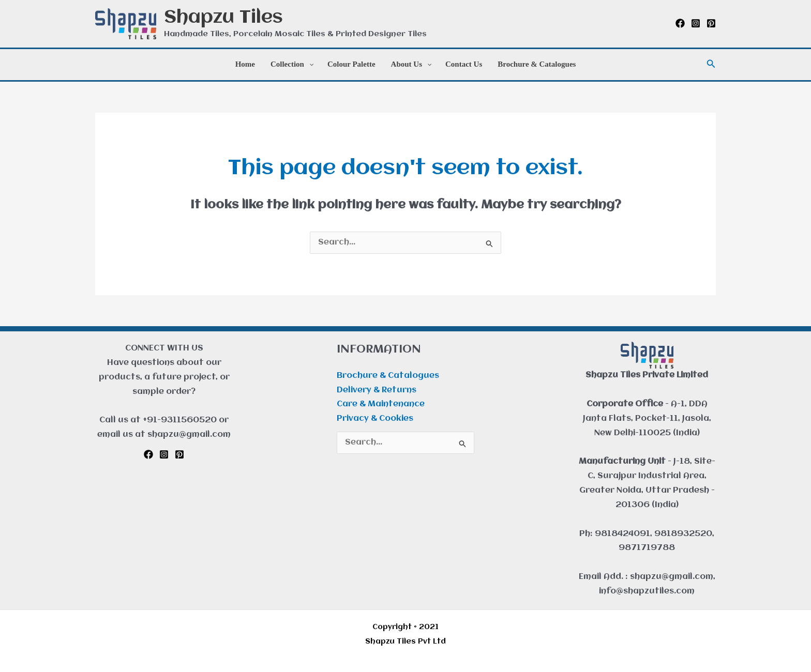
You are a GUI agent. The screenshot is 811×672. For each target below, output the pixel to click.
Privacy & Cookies (375, 419)
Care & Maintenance (381, 404)
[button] (711, 64)
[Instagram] (696, 23)
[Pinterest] (711, 23)
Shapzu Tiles (223, 18)
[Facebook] (680, 23)
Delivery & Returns (377, 390)
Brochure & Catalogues (388, 376)
